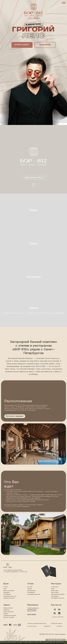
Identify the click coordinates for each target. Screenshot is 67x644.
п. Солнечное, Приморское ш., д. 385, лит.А (15, 572)
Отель (33, 244)
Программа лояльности (34, 594)
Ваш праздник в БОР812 (58, 594)
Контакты (59, 626)
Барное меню (55, 592)
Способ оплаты (32, 626)
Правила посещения (9, 598)
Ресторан (34, 277)
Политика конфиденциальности (37, 623)
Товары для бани (8, 608)
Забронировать (32, 591)
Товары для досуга (8, 612)
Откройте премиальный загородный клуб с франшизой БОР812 (33, 610)
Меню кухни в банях (9, 591)
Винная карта (55, 591)
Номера (30, 589)
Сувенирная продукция (10, 616)
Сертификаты (31, 592)
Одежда (6, 614)
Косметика (6, 610)
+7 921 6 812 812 (10, 507)
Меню (53, 589)
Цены (5, 589)
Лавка (33, 308)
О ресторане (55, 587)
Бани (34, 210)
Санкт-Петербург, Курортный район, (13, 570)
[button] (22, 45)
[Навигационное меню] (64, 3)
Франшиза (33, 605)
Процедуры (7, 592)
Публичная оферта (57, 623)
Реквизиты (47, 626)
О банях (6, 587)
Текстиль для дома (9, 617)
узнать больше (32, 614)
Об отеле (30, 587)
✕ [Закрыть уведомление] (65, 643)
